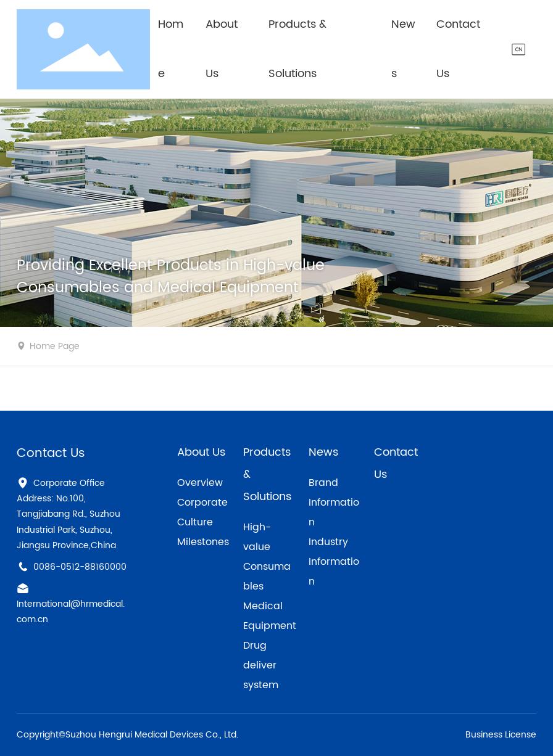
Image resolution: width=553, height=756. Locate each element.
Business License (501, 735)
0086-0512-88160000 (80, 567)
